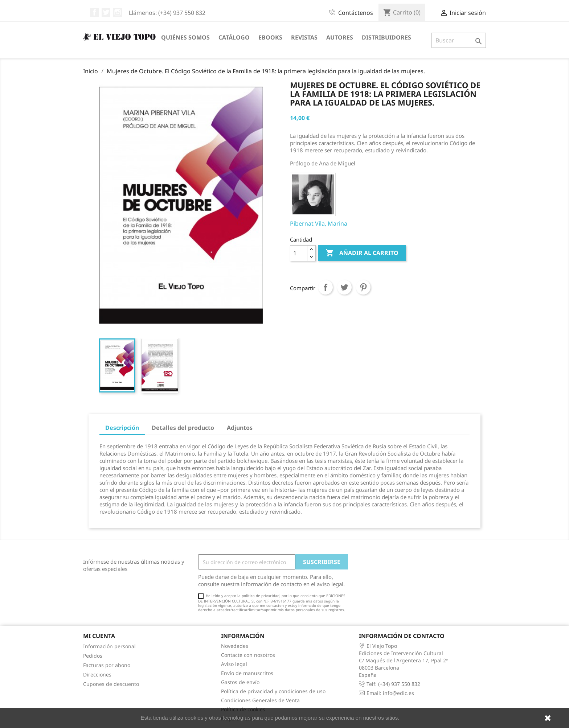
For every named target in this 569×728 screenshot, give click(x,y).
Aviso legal (234, 664)
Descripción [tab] (122, 428)
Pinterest (363, 287)
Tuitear (344, 287)
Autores (340, 37)
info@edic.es (398, 693)
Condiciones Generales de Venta (260, 700)
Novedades (235, 646)
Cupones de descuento (111, 684)
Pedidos (93, 656)
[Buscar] (459, 40)
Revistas (304, 37)
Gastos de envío (240, 682)
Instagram (118, 12)
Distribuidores (386, 37)
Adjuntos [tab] (240, 428)
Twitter (106, 12)
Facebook (94, 12)
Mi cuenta (99, 636)
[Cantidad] (299, 253)
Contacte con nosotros (248, 655)
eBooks (270, 37)
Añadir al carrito (362, 253)
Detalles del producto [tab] (183, 428)
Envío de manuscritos (247, 673)
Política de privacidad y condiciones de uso (273, 691)
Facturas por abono (107, 665)
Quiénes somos (185, 37)
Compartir (326, 287)
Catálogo (234, 37)
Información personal (109, 646)
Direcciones (97, 674)
